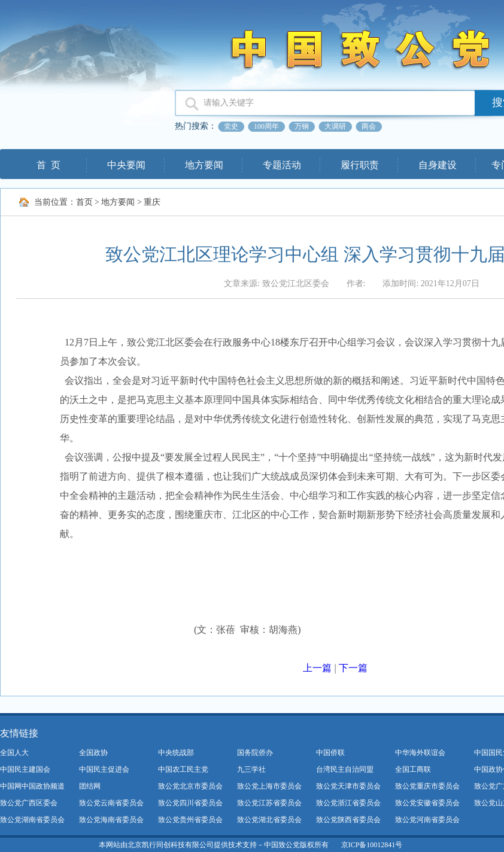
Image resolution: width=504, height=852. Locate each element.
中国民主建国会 (25, 769)
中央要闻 (126, 165)
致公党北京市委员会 (190, 786)
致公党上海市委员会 (269, 786)
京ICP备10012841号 (372, 845)
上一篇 (317, 668)
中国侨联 (330, 753)
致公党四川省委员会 (190, 803)
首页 (84, 202)
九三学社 (251, 769)
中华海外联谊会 (420, 753)
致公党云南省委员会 (111, 803)
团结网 (90, 786)
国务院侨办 (255, 753)
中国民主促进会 (104, 769)
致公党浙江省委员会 (348, 803)
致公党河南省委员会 (427, 820)
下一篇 (353, 668)
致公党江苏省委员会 (269, 803)
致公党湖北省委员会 (269, 820)
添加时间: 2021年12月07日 (431, 284)
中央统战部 (176, 753)
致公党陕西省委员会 (348, 820)
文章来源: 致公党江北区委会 (276, 284)
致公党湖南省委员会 (32, 820)
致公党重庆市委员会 (427, 786)
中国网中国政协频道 (32, 786)
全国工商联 (413, 769)
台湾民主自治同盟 (345, 769)
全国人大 (14, 753)
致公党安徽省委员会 (427, 803)
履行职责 (360, 165)
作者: (356, 284)
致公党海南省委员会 (111, 820)
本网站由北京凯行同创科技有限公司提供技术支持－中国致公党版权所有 (214, 845)
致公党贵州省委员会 (190, 820)
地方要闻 (204, 165)
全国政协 (93, 753)
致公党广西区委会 (29, 803)
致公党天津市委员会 (348, 786)
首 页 (48, 165)
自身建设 (438, 165)
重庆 (152, 202)
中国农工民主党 (183, 769)
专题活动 (282, 165)
